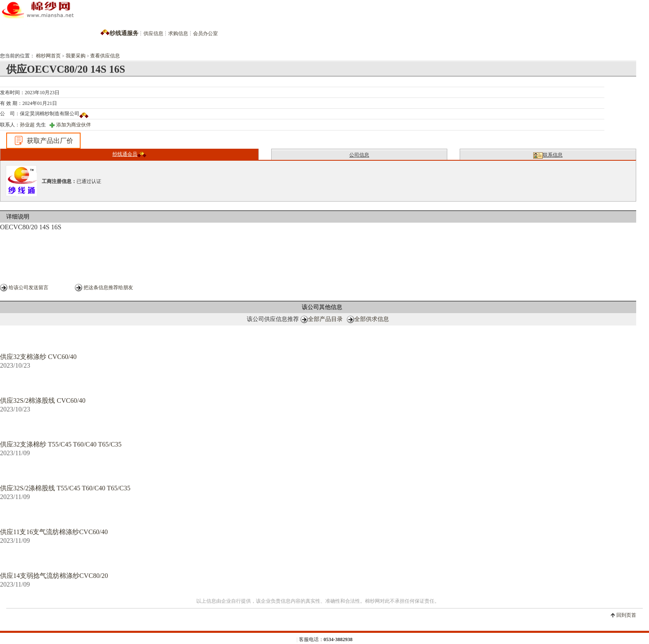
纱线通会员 (129, 154)
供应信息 (153, 33)
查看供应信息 (105, 56)
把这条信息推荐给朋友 (108, 288)
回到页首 (626, 615)
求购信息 (178, 33)
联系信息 (548, 155)
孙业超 (27, 125)
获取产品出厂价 (43, 140)
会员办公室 (205, 33)
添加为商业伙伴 (74, 125)
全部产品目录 (325, 319)
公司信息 (359, 155)
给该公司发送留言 (29, 288)
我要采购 (76, 56)
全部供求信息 (372, 319)
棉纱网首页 (48, 56)
